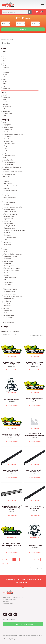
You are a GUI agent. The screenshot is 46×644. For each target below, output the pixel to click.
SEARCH (23, 29)
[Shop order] (9, 335)
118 (34, 559)
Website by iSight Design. (9, 639)
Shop (7, 39)
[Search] (30, 12)
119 (38, 559)
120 (3, 563)
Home (3, 39)
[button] (12, 370)
